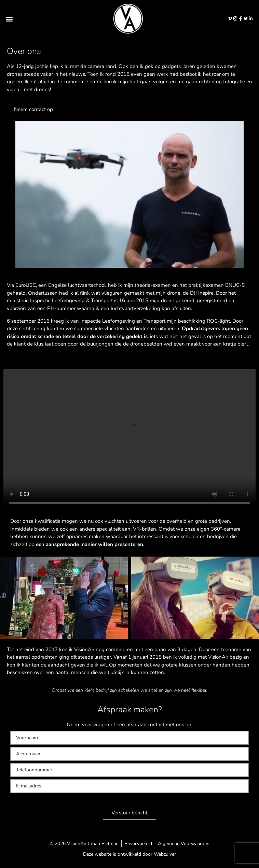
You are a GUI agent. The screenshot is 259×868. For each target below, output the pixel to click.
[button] (9, 19)
